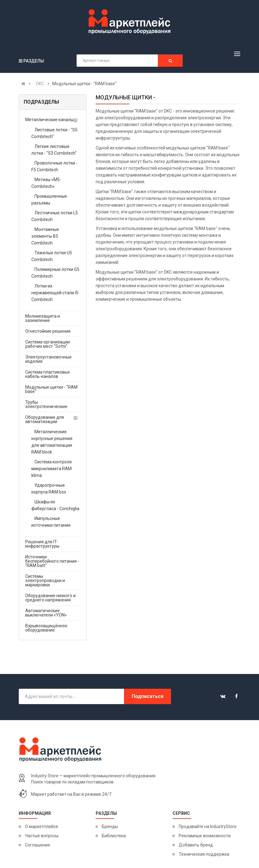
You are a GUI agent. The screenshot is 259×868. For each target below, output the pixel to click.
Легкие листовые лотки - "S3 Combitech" (54, 150)
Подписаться (147, 696)
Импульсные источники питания (51, 522)
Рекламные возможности (205, 836)
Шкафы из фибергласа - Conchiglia (55, 505)
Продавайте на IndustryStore (208, 826)
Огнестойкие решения (48, 331)
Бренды (110, 826)
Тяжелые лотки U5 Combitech (52, 256)
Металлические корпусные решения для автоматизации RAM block (52, 442)
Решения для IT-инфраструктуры (42, 544)
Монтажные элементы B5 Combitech (45, 236)
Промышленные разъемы (49, 200)
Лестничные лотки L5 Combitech (55, 216)
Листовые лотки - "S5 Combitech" (54, 133)
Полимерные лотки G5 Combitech (55, 273)
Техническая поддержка (204, 854)
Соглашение (38, 845)
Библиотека (114, 836)
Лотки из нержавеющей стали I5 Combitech (55, 293)
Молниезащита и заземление (43, 318)
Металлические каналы (49, 120)
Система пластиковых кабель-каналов (48, 374)
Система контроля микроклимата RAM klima (52, 469)
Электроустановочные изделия (48, 359)
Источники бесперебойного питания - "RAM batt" (52, 561)
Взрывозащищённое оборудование (46, 628)
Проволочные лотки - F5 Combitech (54, 166)
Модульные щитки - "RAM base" (51, 389)
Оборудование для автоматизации (45, 419)
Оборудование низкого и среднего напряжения (50, 598)
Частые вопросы (42, 836)
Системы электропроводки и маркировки (45, 581)
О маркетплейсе (42, 826)
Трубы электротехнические (46, 404)
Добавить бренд (196, 845)
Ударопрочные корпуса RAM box (49, 489)
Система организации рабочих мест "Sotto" (48, 344)
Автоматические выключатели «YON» (46, 613)
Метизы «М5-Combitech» (46, 183)
